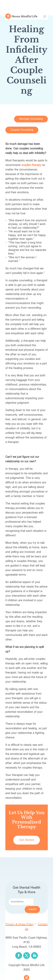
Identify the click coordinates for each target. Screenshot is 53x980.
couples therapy (31, 165)
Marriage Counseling (31, 119)
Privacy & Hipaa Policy (20, 925)
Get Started (27, 840)
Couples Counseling (22, 130)
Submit (32, 909)
